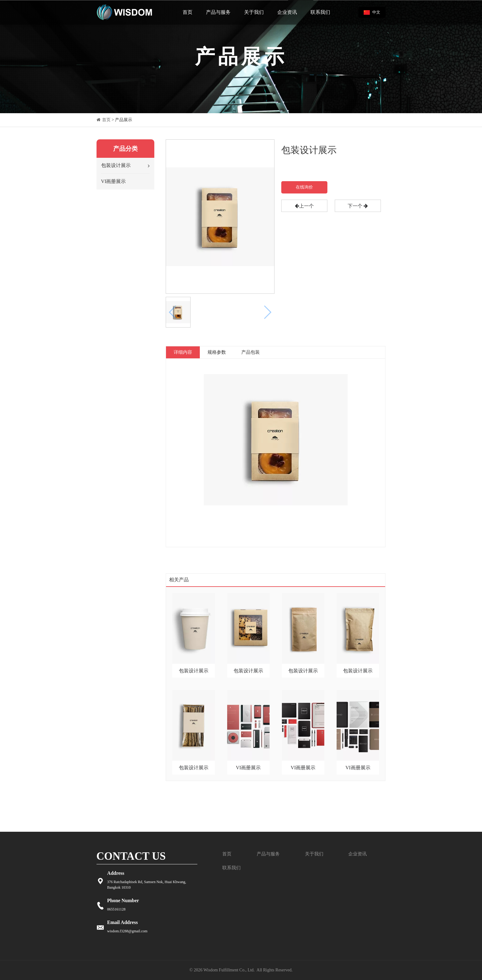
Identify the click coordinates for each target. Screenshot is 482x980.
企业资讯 (287, 12)
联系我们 (320, 12)
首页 (188, 12)
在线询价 (304, 187)
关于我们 (254, 12)
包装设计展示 (116, 165)
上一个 (304, 206)
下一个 (358, 206)
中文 (372, 12)
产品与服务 (218, 12)
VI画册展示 (114, 181)
